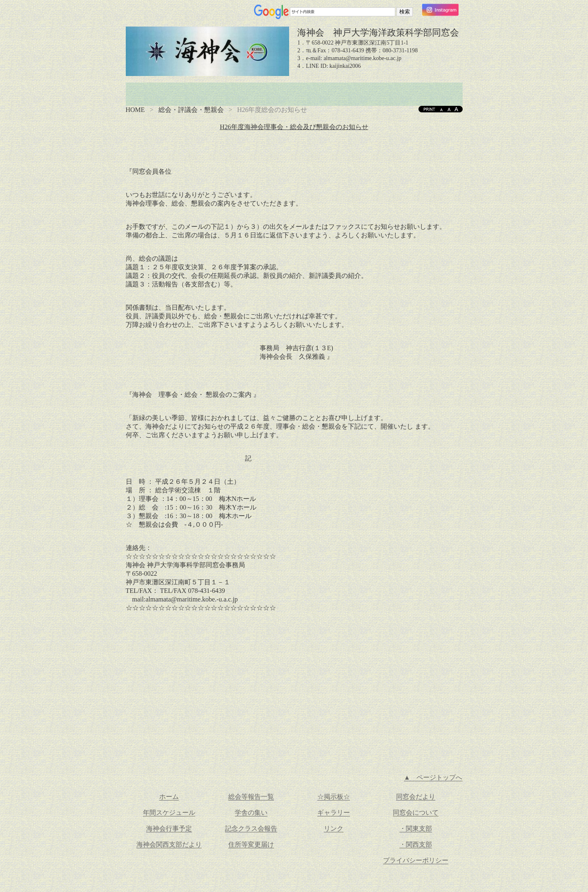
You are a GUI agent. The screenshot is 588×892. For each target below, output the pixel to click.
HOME (135, 110)
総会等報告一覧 (251, 797)
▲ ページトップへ (433, 777)
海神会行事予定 (169, 828)
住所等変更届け (251, 844)
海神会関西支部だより (169, 844)
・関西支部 (416, 844)
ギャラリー (334, 813)
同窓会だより (416, 797)
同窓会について (416, 813)
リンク (334, 828)
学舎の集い (251, 813)
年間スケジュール (169, 813)
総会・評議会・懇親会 (191, 110)
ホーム (169, 797)
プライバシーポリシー (416, 860)
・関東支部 (416, 828)
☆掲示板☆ (334, 797)
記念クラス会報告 (251, 828)
